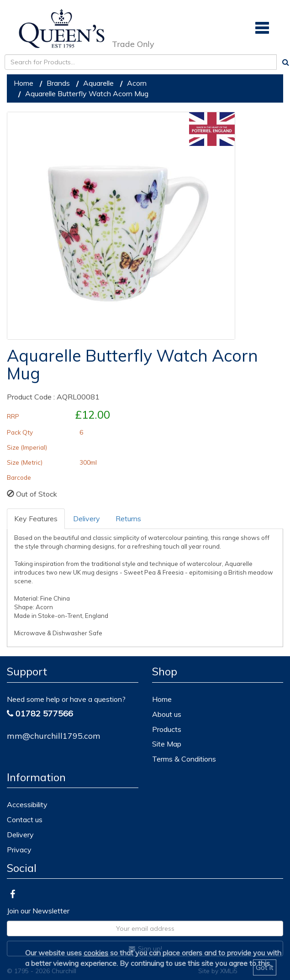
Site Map (167, 744)
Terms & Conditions (184, 759)
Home (24, 83)
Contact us (25, 819)
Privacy (19, 850)
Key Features (36, 519)
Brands (58, 83)
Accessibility (27, 804)
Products (167, 729)
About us (167, 714)
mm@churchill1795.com (54, 736)
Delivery (87, 519)
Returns (128, 519)
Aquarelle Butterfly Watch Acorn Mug (87, 93)
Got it (265, 967)
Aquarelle (98, 83)
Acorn (137, 83)
